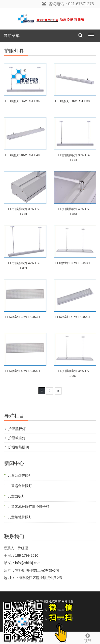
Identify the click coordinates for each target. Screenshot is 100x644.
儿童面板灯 (16, 496)
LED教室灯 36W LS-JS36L (73, 263)
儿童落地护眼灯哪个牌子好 (29, 507)
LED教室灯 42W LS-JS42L (23, 371)
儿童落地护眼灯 (20, 517)
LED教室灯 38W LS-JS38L (23, 317)
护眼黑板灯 (17, 429)
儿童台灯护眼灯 (20, 475)
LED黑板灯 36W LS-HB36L (23, 101)
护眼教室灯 (17, 438)
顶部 (87, 637)
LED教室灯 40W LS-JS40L (73, 317)
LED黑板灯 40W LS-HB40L (23, 155)
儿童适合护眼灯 (20, 486)
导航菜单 (12, 36)
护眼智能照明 (19, 447)
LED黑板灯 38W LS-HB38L (73, 101)
